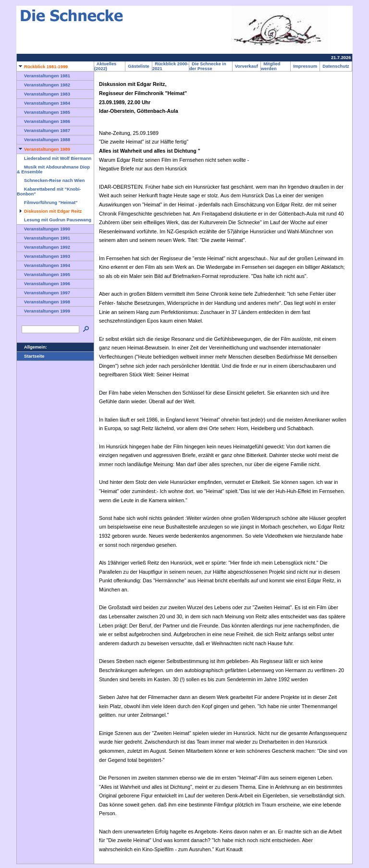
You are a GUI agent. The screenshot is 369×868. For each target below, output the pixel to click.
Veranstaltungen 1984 (43, 103)
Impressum (305, 66)
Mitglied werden (271, 66)
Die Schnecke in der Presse (208, 66)
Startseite (31, 356)
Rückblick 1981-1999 (42, 67)
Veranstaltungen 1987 (43, 131)
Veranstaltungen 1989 (43, 149)
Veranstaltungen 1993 (43, 256)
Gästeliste (139, 66)
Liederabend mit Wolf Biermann (54, 158)
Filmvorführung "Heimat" (47, 203)
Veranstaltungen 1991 (43, 238)
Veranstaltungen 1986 (43, 121)
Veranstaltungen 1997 (43, 293)
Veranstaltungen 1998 (43, 302)
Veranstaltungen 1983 (43, 94)
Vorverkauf (246, 66)
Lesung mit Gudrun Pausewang (54, 220)
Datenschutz (336, 66)
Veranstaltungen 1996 (43, 284)
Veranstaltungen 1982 (43, 85)
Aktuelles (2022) (105, 66)
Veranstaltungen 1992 (43, 247)
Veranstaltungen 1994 (43, 265)
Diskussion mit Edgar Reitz (49, 211)
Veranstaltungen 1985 (43, 112)
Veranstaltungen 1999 (43, 311)
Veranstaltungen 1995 (43, 275)
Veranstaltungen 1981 (43, 76)
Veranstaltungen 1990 (43, 229)
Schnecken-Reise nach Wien (51, 181)
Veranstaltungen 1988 (43, 140)
